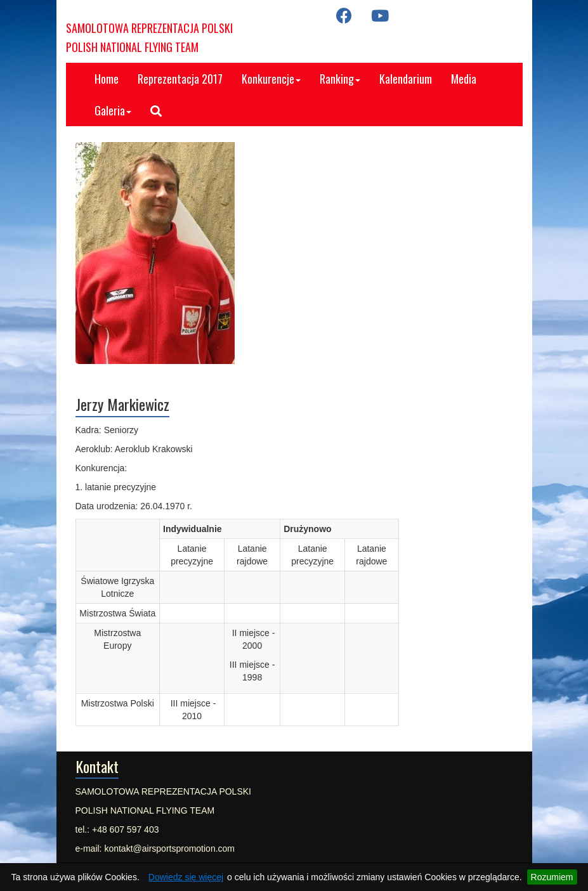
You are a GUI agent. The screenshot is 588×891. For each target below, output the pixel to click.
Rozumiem (552, 877)
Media (464, 79)
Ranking (340, 79)
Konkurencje (271, 79)
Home (107, 79)
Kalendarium (406, 79)
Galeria (113, 110)
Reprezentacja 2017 (180, 79)
